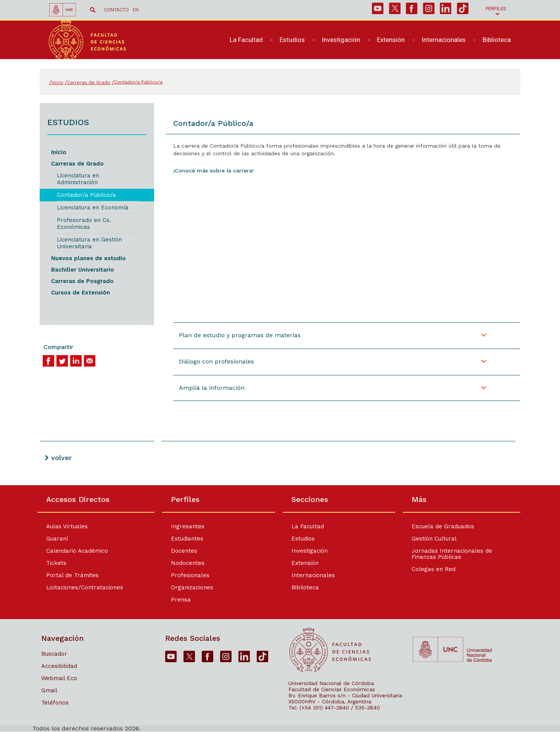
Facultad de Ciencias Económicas (332, 689)
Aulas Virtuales (67, 526)
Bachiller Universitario (83, 270)
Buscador (54, 654)
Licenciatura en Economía (93, 208)
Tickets (56, 563)
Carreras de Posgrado (82, 281)
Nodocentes (185, 563)
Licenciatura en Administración (78, 179)
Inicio (59, 152)
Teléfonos (55, 703)
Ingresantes (185, 526)
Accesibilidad (59, 666)
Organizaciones (190, 587)
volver (61, 458)
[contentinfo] (280, 608)
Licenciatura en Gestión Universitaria (89, 243)
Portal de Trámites (72, 575)
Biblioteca (305, 587)
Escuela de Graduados (445, 526)
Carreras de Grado (77, 164)
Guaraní (57, 539)
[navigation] (366, 45)
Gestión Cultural (436, 539)
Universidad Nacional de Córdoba (331, 683)
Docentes (182, 551)
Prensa (179, 600)
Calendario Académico (77, 551)
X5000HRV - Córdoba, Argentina (330, 701)
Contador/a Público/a (86, 195)
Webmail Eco (59, 678)
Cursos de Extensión (80, 293)
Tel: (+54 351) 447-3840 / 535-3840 (334, 708)
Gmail (49, 690)
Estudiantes (185, 539)
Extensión (305, 563)
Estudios (303, 539)
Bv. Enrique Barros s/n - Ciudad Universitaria (345, 695)
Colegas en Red (436, 569)
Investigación (310, 551)
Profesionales (188, 575)
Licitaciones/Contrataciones (85, 587)
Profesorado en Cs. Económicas (84, 224)
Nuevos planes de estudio (89, 258)
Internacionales (313, 575)
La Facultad (308, 526)
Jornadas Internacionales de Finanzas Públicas (454, 554)
